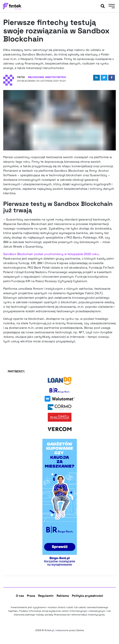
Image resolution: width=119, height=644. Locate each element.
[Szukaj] (103, 6)
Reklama (63, 596)
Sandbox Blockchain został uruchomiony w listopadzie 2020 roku (51, 254)
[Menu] (111, 7)
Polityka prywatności (87, 596)
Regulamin (46, 596)
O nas (20, 596)
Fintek (21, 77)
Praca (31, 596)
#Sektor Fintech (56, 77)
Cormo (80, 630)
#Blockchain (36, 77)
